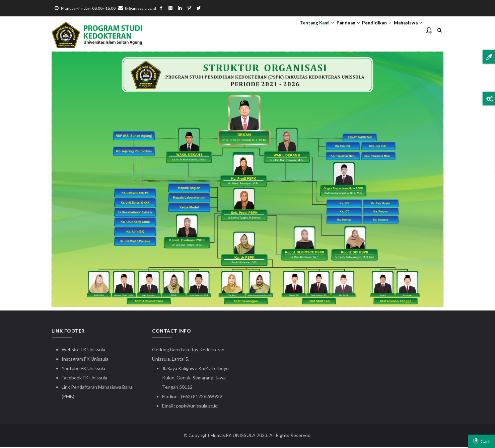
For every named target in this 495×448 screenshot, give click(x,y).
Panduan (329, 30)
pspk (181, 407)
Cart (482, 441)
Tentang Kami (289, 30)
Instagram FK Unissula (85, 360)
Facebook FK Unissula (84, 379)
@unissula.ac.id (202, 407)
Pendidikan (365, 30)
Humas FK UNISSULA (233, 436)
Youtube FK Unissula (84, 370)
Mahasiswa (404, 30)
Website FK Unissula (83, 351)
